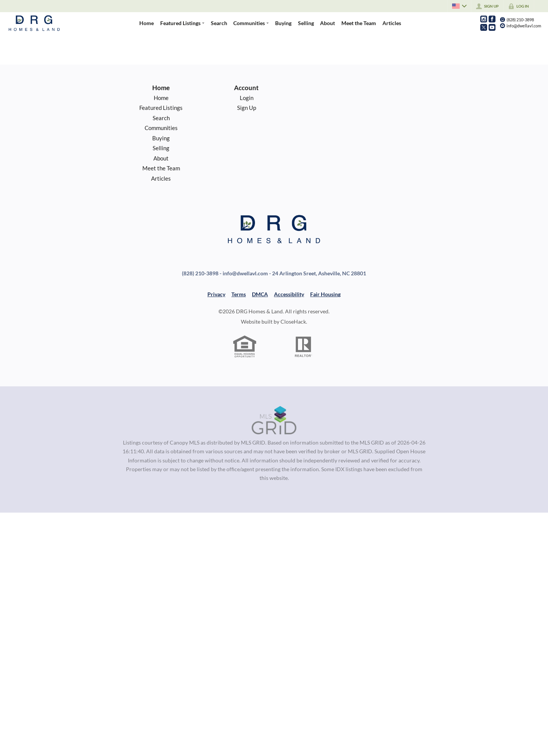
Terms (239, 294)
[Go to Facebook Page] (492, 19)
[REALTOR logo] (304, 347)
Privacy (216, 294)
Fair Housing (325, 294)
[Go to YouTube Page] (492, 27)
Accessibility (289, 294)
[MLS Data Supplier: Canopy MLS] (274, 421)
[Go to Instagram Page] (484, 19)
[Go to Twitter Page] (484, 27)
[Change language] (459, 6)
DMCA (260, 294)
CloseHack (293, 322)
